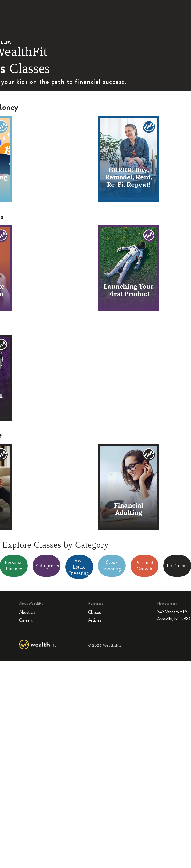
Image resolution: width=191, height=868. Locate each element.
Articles (95, 620)
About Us (27, 612)
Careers (26, 620)
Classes (95, 612)
